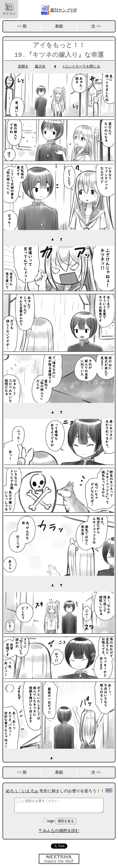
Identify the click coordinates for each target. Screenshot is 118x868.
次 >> (96, 26)
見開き (23, 66)
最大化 (40, 66)
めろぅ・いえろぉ (22, 790)
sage (49, 820)
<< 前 (22, 26)
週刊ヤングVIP (64, 10)
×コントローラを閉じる (81, 66)
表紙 (59, 26)
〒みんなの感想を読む (59, 830)
